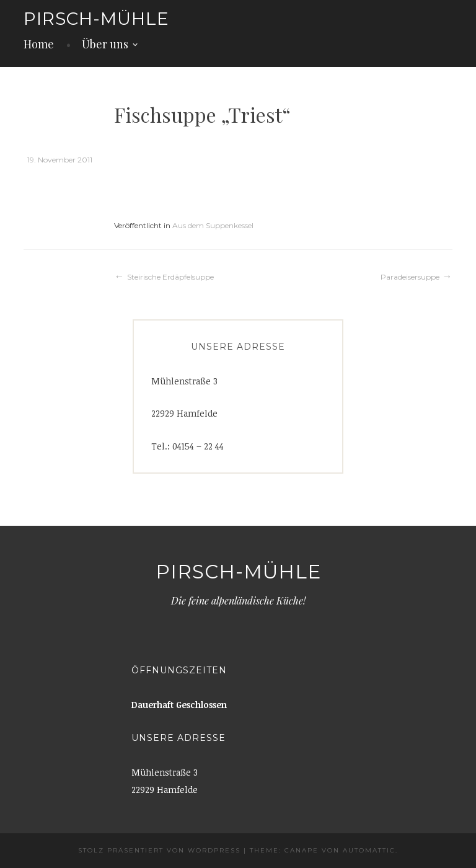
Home (39, 44)
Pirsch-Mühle (96, 19)
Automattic (369, 850)
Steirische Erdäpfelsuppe (170, 277)
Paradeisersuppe (410, 277)
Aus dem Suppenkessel (213, 225)
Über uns (105, 44)
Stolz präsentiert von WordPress (159, 850)
